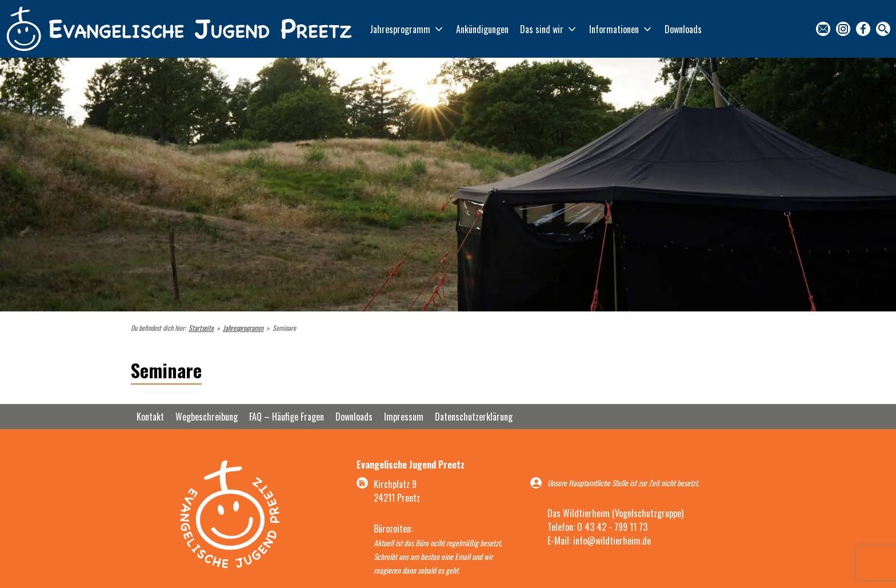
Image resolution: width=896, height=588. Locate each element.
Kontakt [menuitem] (823, 29)
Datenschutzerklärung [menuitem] (474, 417)
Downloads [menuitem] (683, 29)
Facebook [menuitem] (863, 29)
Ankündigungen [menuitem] (482, 29)
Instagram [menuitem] (843, 29)
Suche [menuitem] (883, 29)
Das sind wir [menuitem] (542, 29)
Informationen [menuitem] (614, 29)
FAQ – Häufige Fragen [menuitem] (287, 417)
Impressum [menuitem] (404, 417)
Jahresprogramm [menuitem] (400, 29)
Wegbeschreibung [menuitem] (207, 417)
